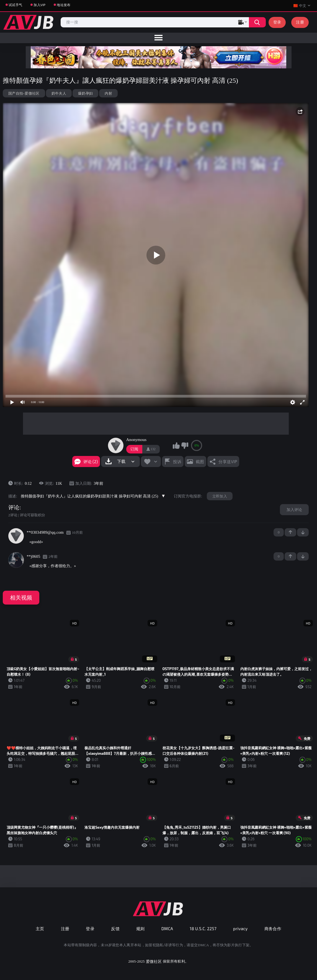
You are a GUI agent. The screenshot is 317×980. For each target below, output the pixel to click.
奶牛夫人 (59, 93)
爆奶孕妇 (85, 93)
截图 (200, 462)
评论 (14, 507)
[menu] (158, 38)
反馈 (115, 929)
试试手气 (15, 5)
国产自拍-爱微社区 (24, 93)
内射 (108, 93)
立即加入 (220, 496)
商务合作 (273, 929)
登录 (277, 22)
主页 (40, 929)
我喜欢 (176, 445)
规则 (141, 929)
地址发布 (64, 5)
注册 (300, 22)
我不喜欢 (185, 445)
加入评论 (294, 510)
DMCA (167, 929)
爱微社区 (154, 961)
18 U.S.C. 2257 (203, 929)
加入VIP (39, 5)
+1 (290, 532)
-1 (303, 532)
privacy (240, 929)
